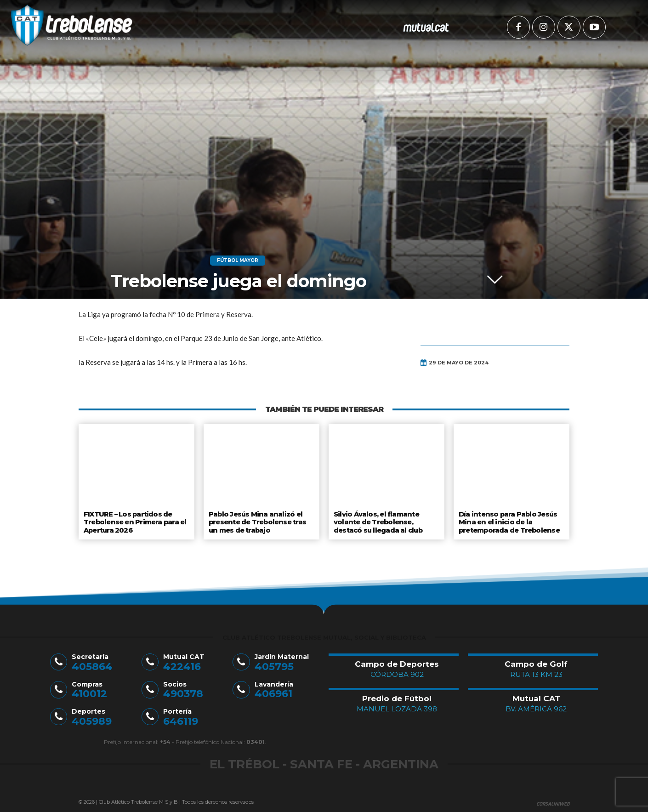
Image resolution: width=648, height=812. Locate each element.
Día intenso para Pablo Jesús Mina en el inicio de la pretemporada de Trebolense (509, 521)
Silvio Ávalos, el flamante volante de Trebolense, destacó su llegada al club (378, 521)
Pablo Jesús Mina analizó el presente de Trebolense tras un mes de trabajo (257, 521)
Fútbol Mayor (238, 261)
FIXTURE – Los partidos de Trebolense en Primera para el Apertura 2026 (134, 521)
